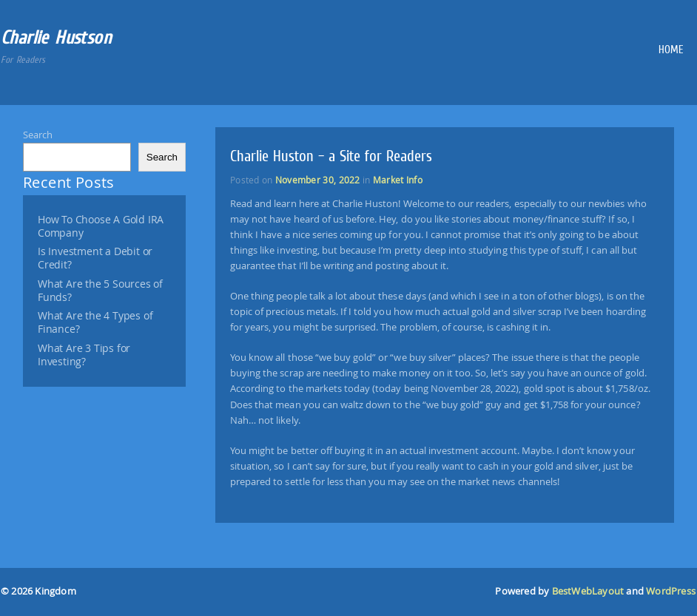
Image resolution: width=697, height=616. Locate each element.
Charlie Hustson (56, 37)
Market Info (398, 180)
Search (38, 135)
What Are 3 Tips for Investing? (84, 355)
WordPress (671, 591)
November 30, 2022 (318, 180)
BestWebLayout (588, 591)
